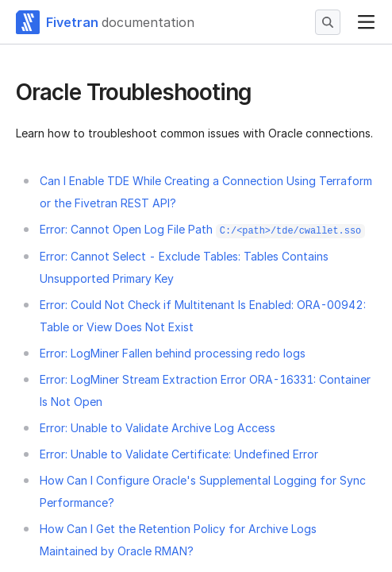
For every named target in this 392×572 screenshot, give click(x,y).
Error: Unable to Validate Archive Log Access (158, 428)
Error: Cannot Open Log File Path (202, 229)
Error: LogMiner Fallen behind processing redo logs (173, 353)
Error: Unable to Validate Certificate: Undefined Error (179, 454)
